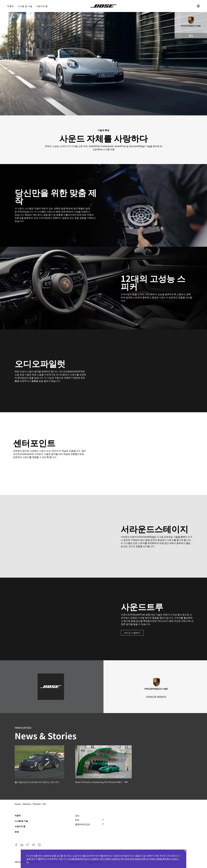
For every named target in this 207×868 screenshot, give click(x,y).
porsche (37, 804)
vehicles (27, 804)
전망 (17, 832)
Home (18, 804)
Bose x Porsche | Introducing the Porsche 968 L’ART (102, 782)
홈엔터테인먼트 (83, 824)
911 (44, 804)
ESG (77, 820)
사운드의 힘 (42, 6)
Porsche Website (156, 697)
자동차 (10, 6)
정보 (77, 816)
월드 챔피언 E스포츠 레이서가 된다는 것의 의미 (37, 782)
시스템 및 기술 (25, 6)
